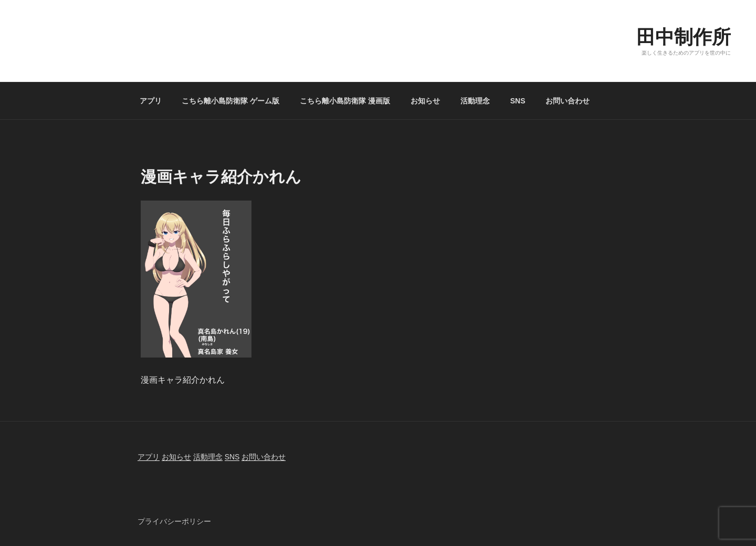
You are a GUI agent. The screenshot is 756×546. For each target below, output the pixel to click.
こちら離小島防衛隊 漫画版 (345, 101)
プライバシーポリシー (174, 521)
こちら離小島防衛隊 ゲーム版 (230, 101)
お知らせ (425, 101)
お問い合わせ (568, 101)
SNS (518, 101)
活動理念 (475, 101)
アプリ (151, 101)
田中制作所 (684, 37)
